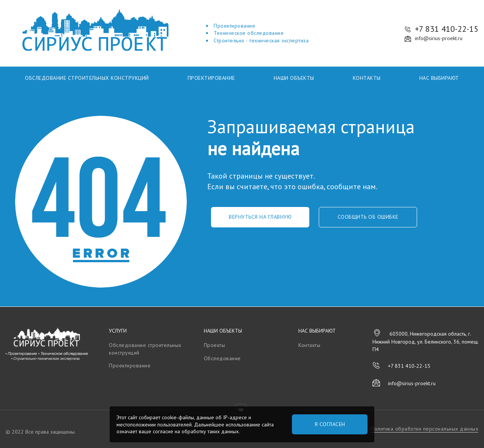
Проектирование (211, 78)
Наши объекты (294, 78)
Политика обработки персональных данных (424, 429)
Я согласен (330, 424)
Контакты (367, 78)
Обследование (222, 358)
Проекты (215, 345)
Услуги (118, 331)
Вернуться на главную (260, 217)
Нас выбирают (439, 78)
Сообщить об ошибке (368, 217)
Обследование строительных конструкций (87, 78)
